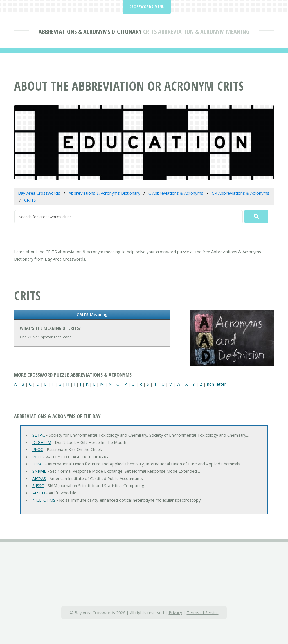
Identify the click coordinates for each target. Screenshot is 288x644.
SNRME (39, 471)
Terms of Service (203, 612)
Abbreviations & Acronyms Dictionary (90, 31)
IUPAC (38, 464)
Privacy (175, 612)
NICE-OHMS (44, 500)
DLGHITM (42, 442)
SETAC (39, 435)
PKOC (38, 449)
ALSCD (39, 493)
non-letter (217, 384)
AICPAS (39, 478)
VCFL (37, 457)
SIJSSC (38, 485)
